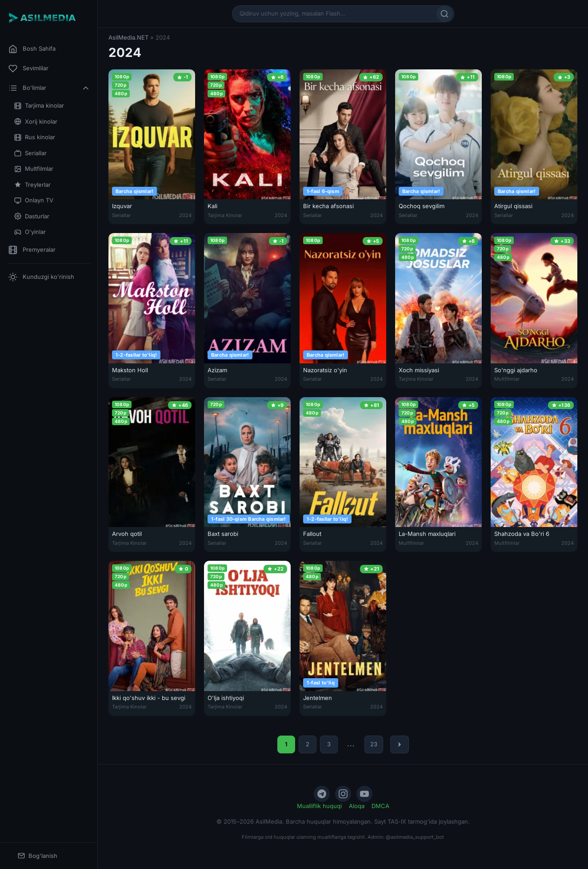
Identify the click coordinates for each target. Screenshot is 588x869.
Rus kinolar (35, 137)
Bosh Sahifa (32, 49)
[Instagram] (343, 794)
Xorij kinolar (36, 122)
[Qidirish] (444, 14)
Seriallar (30, 153)
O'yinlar (30, 232)
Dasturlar (32, 216)
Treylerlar (32, 185)
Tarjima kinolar (39, 106)
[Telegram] (322, 794)
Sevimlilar (28, 68)
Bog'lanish (38, 856)
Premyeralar (32, 250)
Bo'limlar (49, 88)
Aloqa (357, 806)
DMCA (380, 806)
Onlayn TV (34, 200)
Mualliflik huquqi (319, 806)
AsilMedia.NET (128, 37)
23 (374, 744)
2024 (185, 215)
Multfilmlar (34, 169)
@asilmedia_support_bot (415, 837)
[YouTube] (364, 794)
